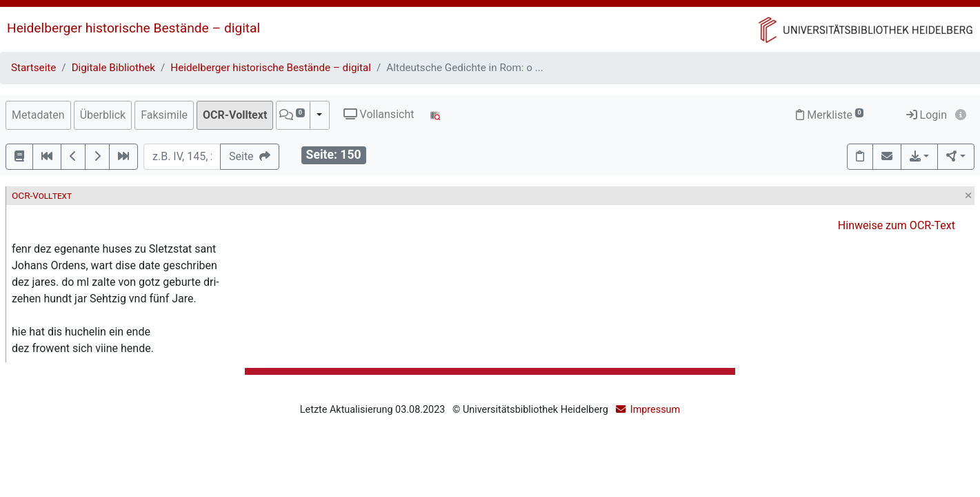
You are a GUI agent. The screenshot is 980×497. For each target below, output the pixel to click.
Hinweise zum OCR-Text (897, 225)
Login (927, 115)
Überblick (103, 115)
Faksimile (164, 115)
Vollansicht (379, 114)
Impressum (655, 410)
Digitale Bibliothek (113, 68)
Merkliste (830, 115)
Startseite (33, 68)
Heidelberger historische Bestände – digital (133, 28)
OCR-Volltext (235, 115)
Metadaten (38, 115)
